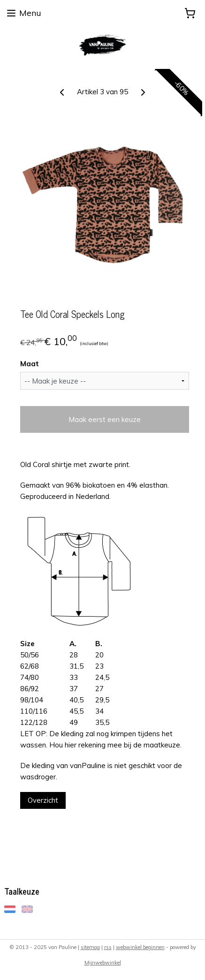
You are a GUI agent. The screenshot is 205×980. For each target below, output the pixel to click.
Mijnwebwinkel (103, 963)
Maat (30, 364)
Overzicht (43, 800)
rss (108, 947)
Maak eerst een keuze (105, 419)
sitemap (90, 947)
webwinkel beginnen (140, 947)
